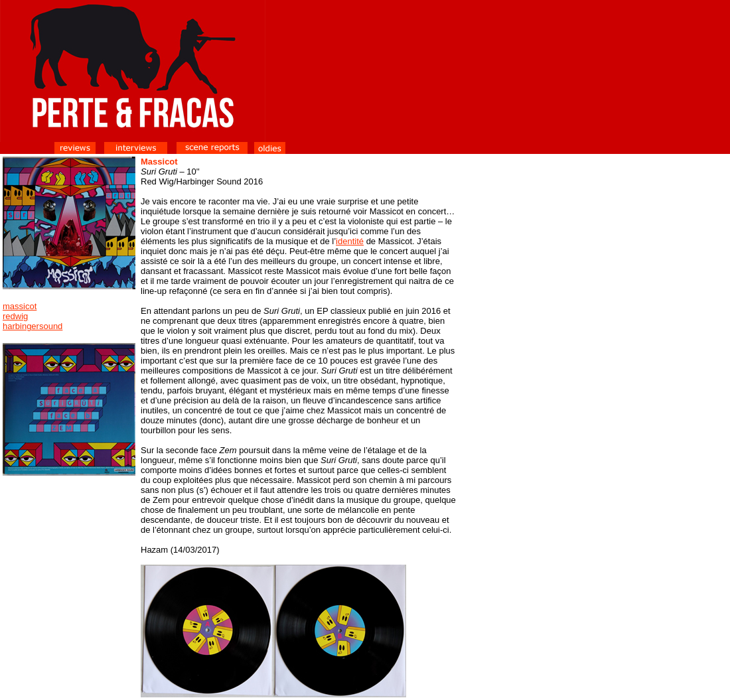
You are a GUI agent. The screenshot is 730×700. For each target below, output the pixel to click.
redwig (15, 316)
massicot (20, 306)
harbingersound (33, 326)
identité (350, 241)
